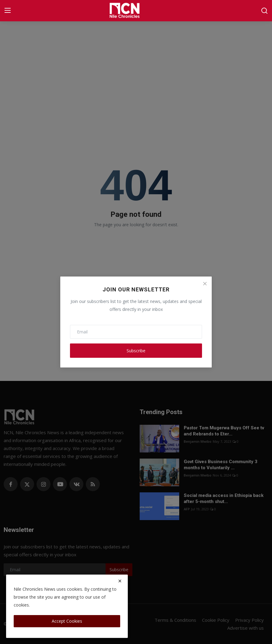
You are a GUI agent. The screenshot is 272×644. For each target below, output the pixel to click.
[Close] (205, 283)
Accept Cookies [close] (67, 621)
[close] (120, 581)
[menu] (8, 11)
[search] (264, 11)
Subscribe (136, 351)
